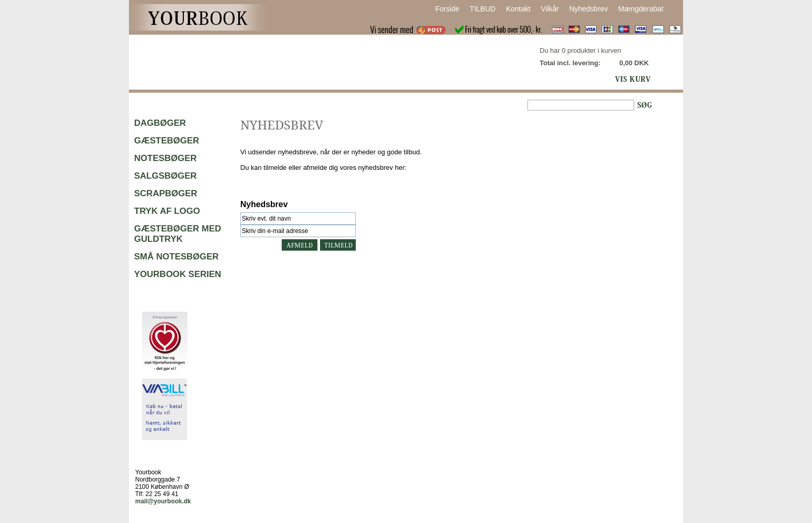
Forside (447, 9)
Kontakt (518, 9)
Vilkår (550, 9)
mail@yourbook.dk (163, 501)
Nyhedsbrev (589, 9)
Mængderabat (641, 9)
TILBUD (483, 9)
